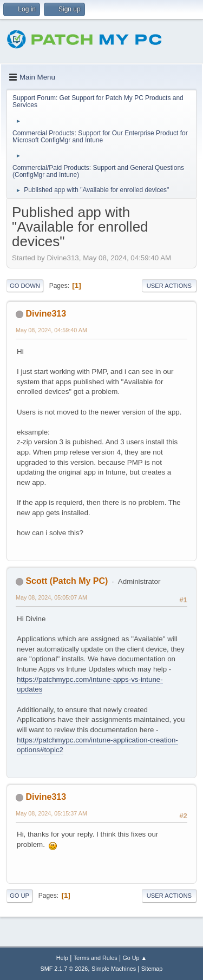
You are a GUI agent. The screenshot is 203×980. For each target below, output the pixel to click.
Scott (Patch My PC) (67, 581)
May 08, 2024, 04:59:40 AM (51, 330)
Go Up (19, 896)
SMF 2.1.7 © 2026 (64, 969)
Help (62, 958)
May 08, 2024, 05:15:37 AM (51, 813)
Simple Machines (114, 969)
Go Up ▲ (135, 958)
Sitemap (152, 969)
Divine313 (46, 314)
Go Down (25, 286)
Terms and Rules (96, 958)
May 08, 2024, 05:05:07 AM (51, 597)
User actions (169, 286)
